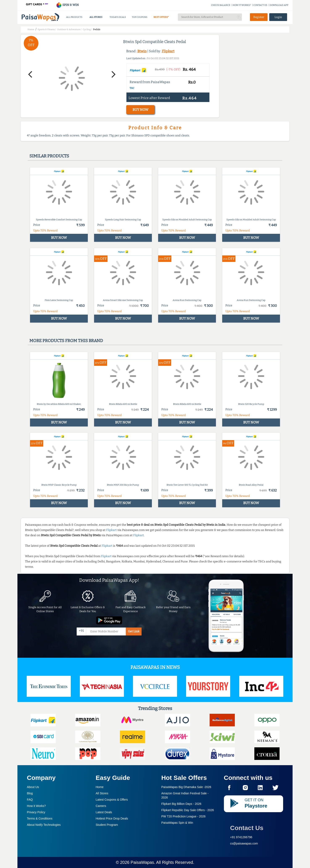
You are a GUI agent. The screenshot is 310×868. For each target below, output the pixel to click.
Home (100, 787)
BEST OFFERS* (161, 17)
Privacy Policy (36, 812)
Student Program (107, 825)
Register (259, 17)
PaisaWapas (142, 862)
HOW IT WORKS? (242, 5)
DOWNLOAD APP (279, 5)
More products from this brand (66, 341)
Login (278, 17)
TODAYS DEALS (118, 17)
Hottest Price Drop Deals (112, 818)
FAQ (30, 800)
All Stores (102, 793)
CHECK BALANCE (221, 5)
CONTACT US (260, 5)
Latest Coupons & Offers (112, 800)
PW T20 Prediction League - (183, 816)
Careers (101, 806)
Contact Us (247, 828)
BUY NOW (140, 110)
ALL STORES (96, 17)
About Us (33, 787)
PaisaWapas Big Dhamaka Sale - (186, 787)
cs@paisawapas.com (244, 843)
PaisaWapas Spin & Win (177, 823)
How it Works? (36, 806)
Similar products (49, 156)
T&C (132, 88)
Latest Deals (104, 812)
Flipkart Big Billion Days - (181, 804)
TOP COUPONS (140, 17)
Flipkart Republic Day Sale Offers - (188, 810)
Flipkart (168, 51)
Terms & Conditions (40, 818)
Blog (30, 793)
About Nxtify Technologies (44, 825)
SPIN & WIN (67, 5)
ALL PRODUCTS (74, 17)
